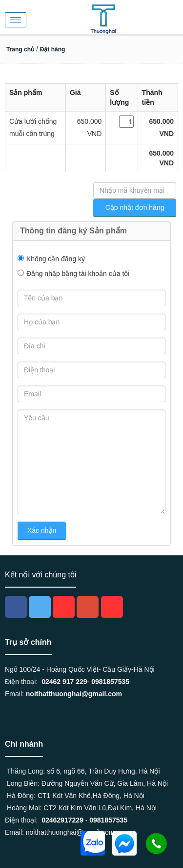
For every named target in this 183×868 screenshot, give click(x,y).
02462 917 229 (64, 682)
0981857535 (110, 682)
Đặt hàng (53, 49)
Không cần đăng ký (56, 259)
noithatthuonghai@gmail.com (74, 694)
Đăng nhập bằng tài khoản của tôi (78, 274)
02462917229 (62, 820)
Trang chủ (20, 49)
